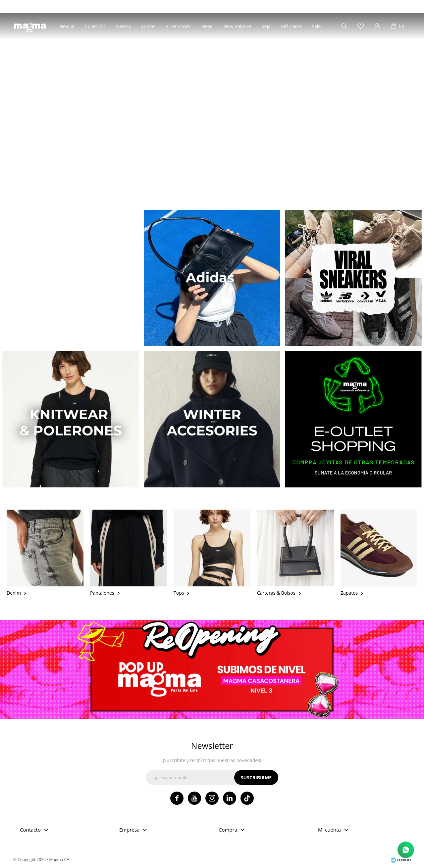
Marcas (123, 26)
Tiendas (20, 6)
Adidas (148, 26)
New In (67, 26)
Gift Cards (291, 26)
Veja (266, 26)
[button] (209, 192)
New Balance (238, 26)
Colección (95, 26)
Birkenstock (178, 26)
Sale (316, 26)
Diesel (207, 26)
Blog (40, 6)
